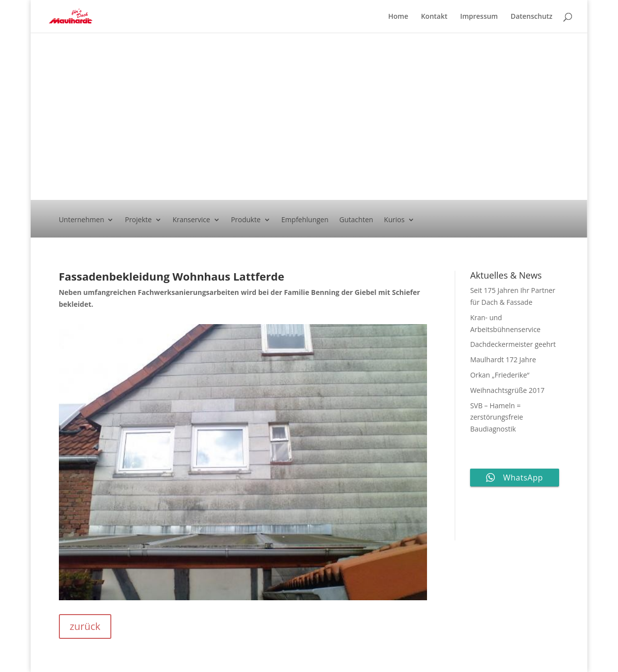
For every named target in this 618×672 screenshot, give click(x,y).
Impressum (479, 17)
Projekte (138, 220)
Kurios (394, 220)
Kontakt (434, 17)
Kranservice (191, 220)
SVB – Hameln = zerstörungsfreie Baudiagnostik (497, 417)
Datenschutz (532, 17)
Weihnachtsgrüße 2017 (507, 390)
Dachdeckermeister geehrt (513, 344)
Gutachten (356, 220)
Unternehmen (82, 220)
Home (399, 17)
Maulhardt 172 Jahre (503, 360)
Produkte (246, 220)
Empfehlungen (305, 220)
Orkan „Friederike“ (500, 375)
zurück (85, 626)
